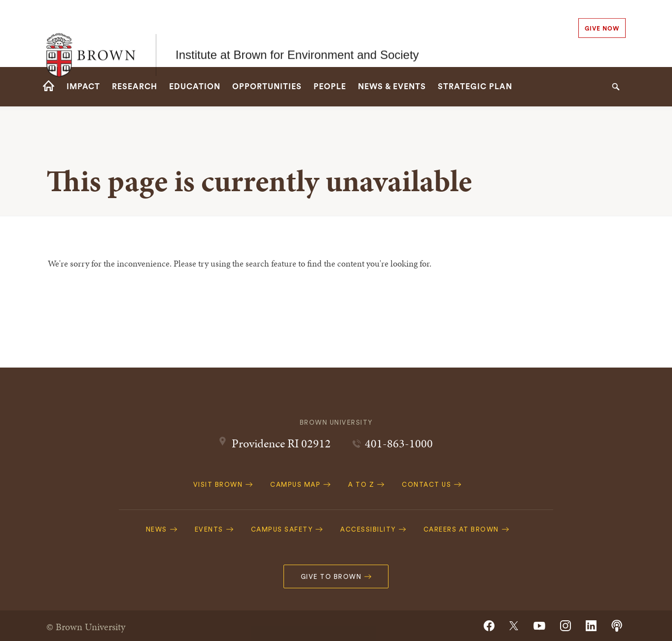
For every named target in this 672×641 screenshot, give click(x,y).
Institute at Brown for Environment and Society (297, 33)
